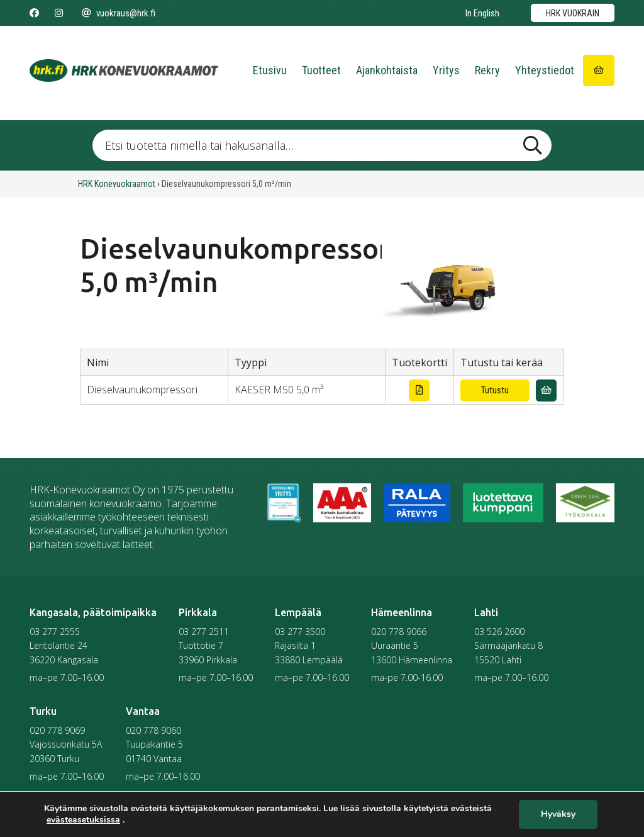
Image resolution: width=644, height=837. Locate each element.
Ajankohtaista (387, 70)
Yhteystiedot (545, 70)
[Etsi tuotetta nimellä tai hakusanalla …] (322, 145)
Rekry (487, 70)
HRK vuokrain (573, 13)
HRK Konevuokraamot (117, 184)
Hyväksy (558, 815)
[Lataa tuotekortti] (419, 390)
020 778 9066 (399, 632)
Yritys (446, 70)
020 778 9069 (57, 730)
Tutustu (495, 390)
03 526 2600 (499, 632)
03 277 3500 (300, 632)
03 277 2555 (55, 632)
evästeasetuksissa (83, 820)
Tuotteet (321, 70)
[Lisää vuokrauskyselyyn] (546, 390)
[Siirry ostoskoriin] (599, 70)
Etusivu (270, 70)
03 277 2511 (204, 632)
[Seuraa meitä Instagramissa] (59, 13)
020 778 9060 (153, 730)
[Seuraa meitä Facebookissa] (34, 13)
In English (482, 13)
